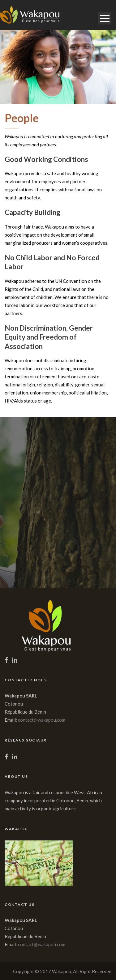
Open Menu (105, 18)
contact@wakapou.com (42, 720)
